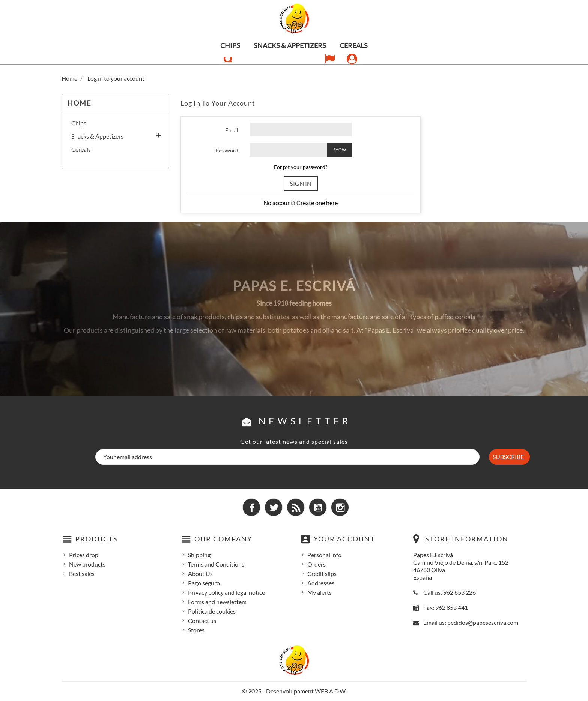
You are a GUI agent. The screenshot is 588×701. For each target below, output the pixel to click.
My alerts (320, 592)
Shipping (199, 555)
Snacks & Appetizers (290, 45)
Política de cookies (212, 611)
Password (227, 150)
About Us (200, 574)
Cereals (354, 45)
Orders (317, 564)
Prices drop (84, 555)
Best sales (82, 574)
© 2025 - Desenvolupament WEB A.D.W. (294, 691)
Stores (196, 630)
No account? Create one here (301, 203)
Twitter (274, 507)
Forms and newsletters (217, 602)
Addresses (321, 583)
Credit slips (322, 574)
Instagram (340, 507)
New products (87, 564)
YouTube (318, 507)
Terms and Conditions (216, 564)
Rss (296, 507)
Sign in (301, 183)
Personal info (324, 555)
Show (340, 150)
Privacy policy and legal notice (226, 592)
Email (232, 130)
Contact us (202, 620)
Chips (230, 45)
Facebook (251, 507)
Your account (344, 539)
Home (79, 103)
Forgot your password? (301, 167)
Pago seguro (204, 583)
